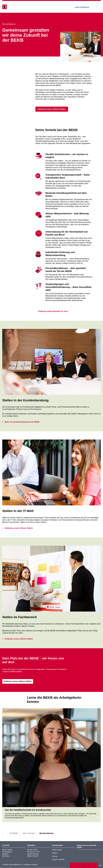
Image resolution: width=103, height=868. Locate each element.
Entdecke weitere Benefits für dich (52, 311)
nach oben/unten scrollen (100, 865)
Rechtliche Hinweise (31, 865)
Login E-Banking (83, 7)
